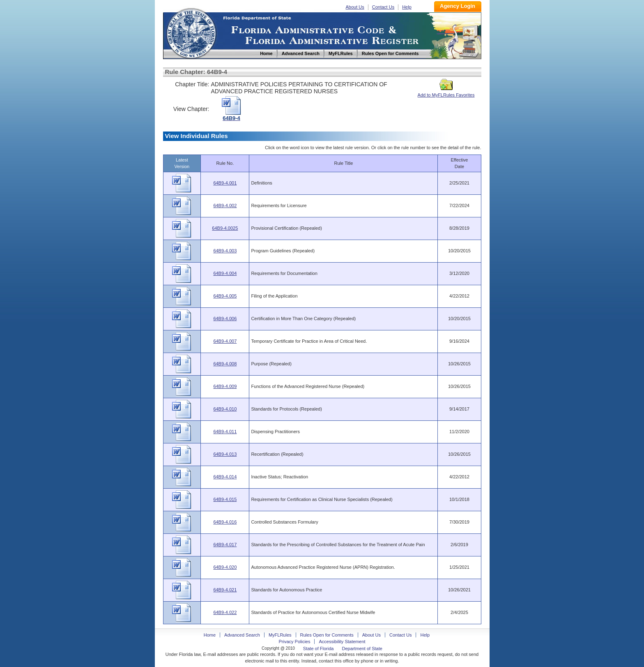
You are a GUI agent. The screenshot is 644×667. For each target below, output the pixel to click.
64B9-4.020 (225, 567)
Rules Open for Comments (327, 635)
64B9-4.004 (225, 273)
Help (407, 7)
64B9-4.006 (225, 318)
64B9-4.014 (225, 477)
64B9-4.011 (225, 432)
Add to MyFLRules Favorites (446, 92)
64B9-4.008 (225, 364)
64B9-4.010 (225, 409)
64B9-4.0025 (225, 228)
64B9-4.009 (225, 386)
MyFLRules (280, 635)
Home (191, 32)
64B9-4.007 (225, 341)
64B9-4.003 (225, 251)
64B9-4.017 (225, 545)
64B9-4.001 (225, 183)
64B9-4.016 (225, 522)
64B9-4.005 (225, 296)
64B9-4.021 (225, 590)
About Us (355, 7)
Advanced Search (242, 635)
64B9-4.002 (225, 205)
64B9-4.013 (225, 454)
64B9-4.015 (225, 499)
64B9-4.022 (225, 612)
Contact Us (383, 7)
